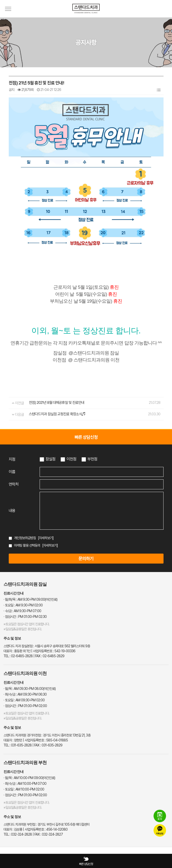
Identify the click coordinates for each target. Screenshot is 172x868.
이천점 (71, 459)
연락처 (14, 484)
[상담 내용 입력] (102, 511)
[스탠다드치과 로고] (86, 16)
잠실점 (50, 459)
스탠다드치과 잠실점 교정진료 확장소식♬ (57, 414)
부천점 (92, 459)
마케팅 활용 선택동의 (27, 545)
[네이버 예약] (160, 816)
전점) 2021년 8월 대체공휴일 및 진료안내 (57, 403)
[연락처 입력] (102, 484)
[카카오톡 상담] (160, 831)
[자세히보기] (46, 538)
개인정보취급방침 (25, 538)
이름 (12, 472)
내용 (12, 511)
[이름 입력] (102, 472)
